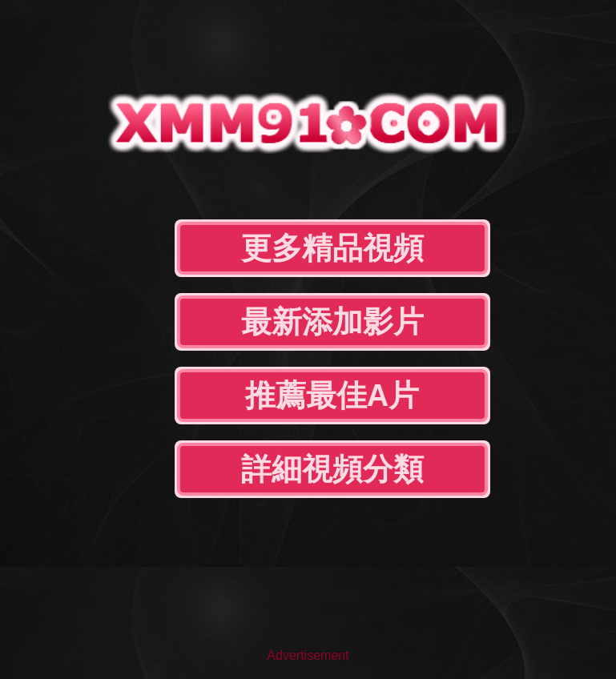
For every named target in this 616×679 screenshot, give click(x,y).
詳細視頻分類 (332, 469)
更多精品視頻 (332, 248)
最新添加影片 (332, 322)
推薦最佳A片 (332, 396)
